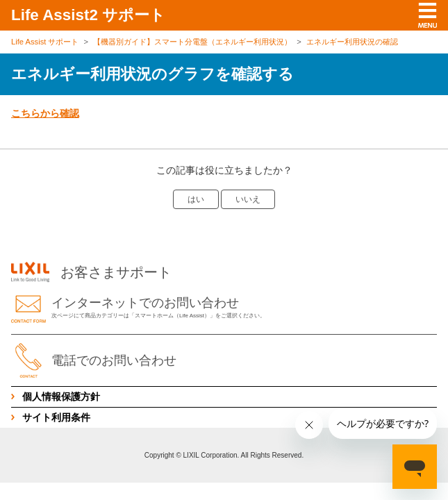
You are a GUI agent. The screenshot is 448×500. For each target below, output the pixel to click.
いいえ (248, 199)
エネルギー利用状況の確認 (352, 42)
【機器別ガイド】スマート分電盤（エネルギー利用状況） (192, 42)
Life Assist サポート (45, 42)
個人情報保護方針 (61, 397)
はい (196, 199)
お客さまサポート (91, 272)
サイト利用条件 (56, 417)
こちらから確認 (45, 113)
